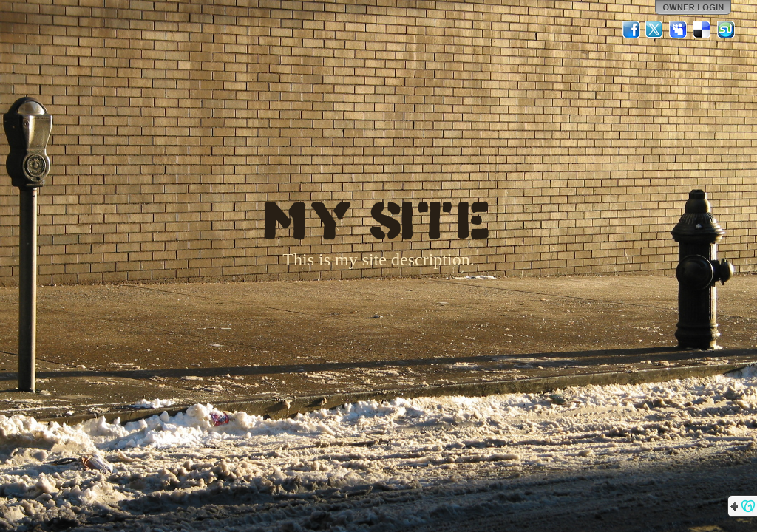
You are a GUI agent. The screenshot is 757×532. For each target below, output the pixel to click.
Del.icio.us (702, 30)
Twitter (655, 30)
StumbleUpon (726, 30)
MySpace (679, 30)
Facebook (631, 30)
